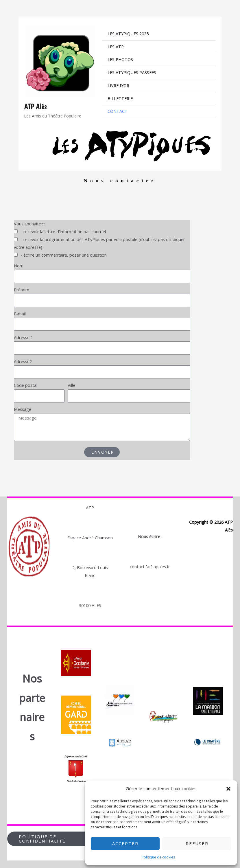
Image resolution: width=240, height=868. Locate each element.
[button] (228, 789)
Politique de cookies (158, 857)
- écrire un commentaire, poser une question (64, 255)
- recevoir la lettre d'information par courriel (63, 231)
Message (23, 409)
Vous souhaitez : (29, 224)
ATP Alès (36, 106)
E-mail (20, 313)
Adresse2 (23, 361)
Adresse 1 (23, 337)
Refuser (197, 843)
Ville (71, 385)
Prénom (22, 290)
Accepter (125, 843)
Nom (19, 266)
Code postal (26, 385)
